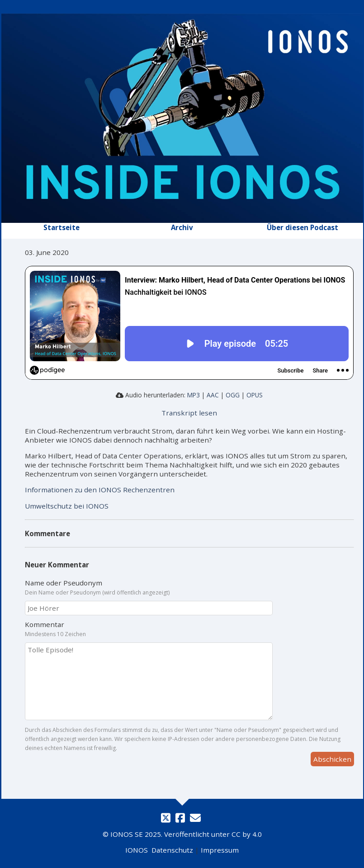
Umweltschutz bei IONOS (67, 506)
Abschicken (332, 759)
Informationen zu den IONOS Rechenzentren (100, 490)
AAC (213, 395)
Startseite (61, 227)
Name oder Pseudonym (189, 587)
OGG (233, 395)
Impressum (220, 850)
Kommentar (189, 629)
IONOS (137, 850)
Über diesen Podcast (303, 227)
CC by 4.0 (247, 834)
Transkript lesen (189, 413)
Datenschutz (172, 850)
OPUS (255, 395)
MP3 (194, 395)
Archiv (182, 227)
